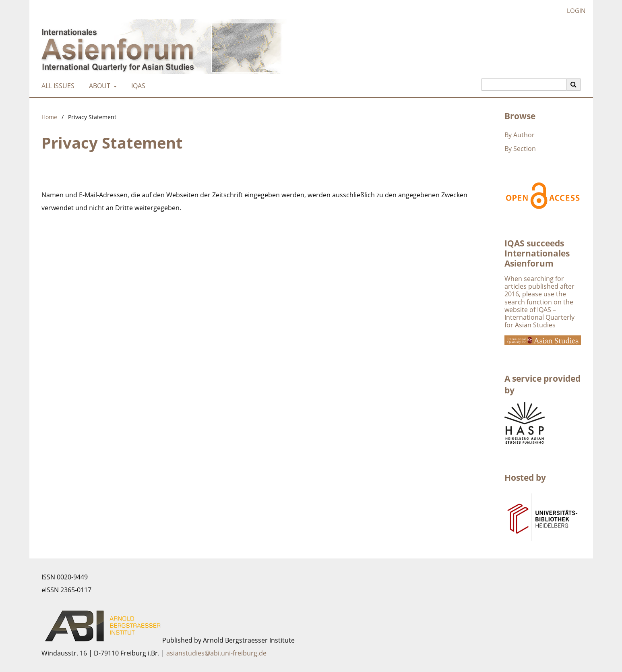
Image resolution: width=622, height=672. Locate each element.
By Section (520, 149)
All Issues (56, 86)
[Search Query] (524, 85)
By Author (520, 135)
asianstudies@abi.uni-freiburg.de (216, 653)
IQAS (137, 86)
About (99, 86)
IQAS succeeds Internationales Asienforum (537, 253)
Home (49, 117)
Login (573, 11)
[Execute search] (574, 85)
